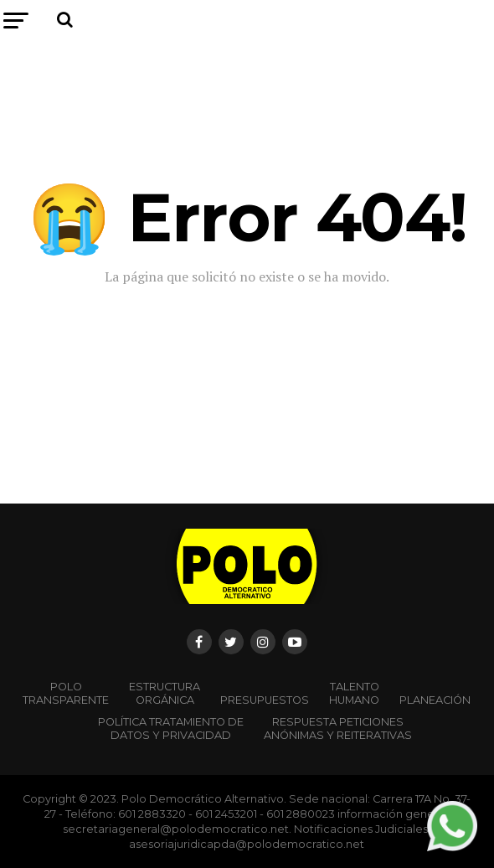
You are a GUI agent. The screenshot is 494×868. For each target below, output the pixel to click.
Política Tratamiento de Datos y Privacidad (171, 728)
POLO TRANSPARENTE (66, 693)
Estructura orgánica (165, 693)
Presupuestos (265, 700)
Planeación (435, 700)
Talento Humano (354, 693)
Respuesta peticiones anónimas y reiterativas (338, 728)
